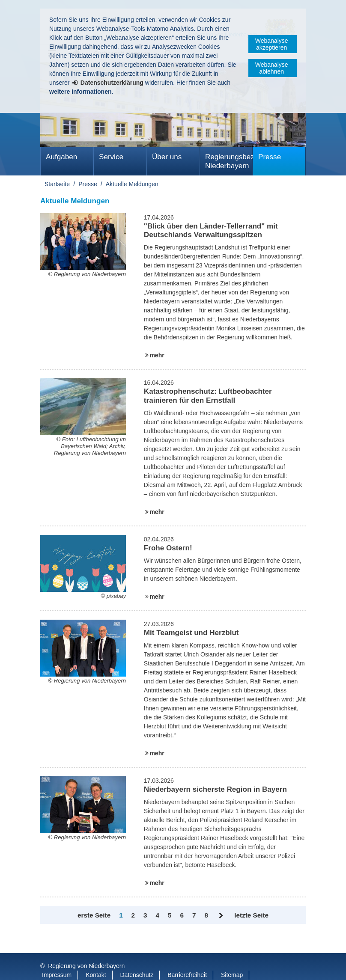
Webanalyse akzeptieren (272, 44)
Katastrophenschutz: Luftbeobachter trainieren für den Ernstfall (208, 396)
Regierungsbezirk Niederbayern (229, 161)
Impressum (57, 958)
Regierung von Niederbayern (86, 949)
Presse (270, 157)
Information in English (71, 967)
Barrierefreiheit (187, 958)
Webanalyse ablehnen (272, 68)
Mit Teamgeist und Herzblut (191, 633)
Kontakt (96, 958)
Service (111, 157)
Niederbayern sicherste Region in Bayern (215, 789)
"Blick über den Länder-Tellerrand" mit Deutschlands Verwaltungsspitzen (211, 230)
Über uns (167, 157)
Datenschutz (137, 958)
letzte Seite (251, 915)
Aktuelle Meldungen (132, 184)
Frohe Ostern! (168, 548)
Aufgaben (61, 157)
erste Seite (94, 915)
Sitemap (232, 958)
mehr (157, 355)
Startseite (57, 184)
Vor (221, 916)
